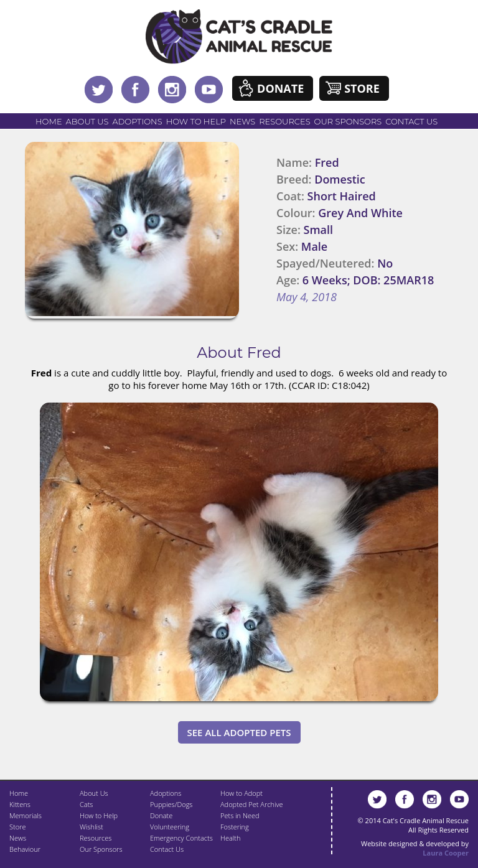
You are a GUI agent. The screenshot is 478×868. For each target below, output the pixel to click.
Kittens (20, 804)
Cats (86, 804)
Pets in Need (240, 815)
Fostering (235, 827)
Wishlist (91, 827)
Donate (280, 88)
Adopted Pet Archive (251, 804)
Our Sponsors (348, 121)
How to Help (196, 121)
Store (362, 88)
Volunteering (170, 827)
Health (230, 838)
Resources (284, 121)
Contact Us (411, 121)
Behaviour (25, 849)
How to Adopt (241, 793)
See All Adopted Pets (239, 732)
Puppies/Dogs (171, 804)
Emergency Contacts (181, 838)
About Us (87, 121)
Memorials (26, 815)
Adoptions (137, 121)
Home (49, 121)
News (242, 121)
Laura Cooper (446, 853)
